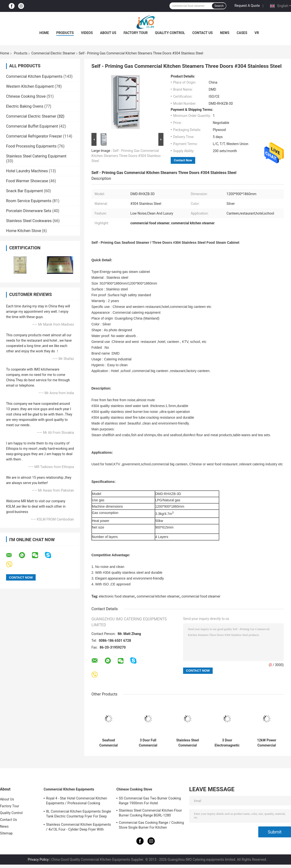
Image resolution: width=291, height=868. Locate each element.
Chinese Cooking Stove (26, 96)
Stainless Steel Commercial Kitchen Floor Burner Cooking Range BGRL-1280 (150, 813)
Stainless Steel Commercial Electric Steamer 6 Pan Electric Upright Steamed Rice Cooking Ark (188, 743)
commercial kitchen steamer (158, 596)
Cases (242, 33)
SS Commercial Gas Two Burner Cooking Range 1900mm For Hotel (150, 801)
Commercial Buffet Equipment (32, 126)
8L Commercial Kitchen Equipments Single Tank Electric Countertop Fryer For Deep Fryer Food (79, 815)
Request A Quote (247, 6)
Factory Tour (136, 33)
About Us (108, 33)
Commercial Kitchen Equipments (34, 76)
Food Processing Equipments (31, 146)
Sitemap (6, 833)
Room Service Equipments (29, 201)
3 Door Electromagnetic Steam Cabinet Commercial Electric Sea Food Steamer (227, 743)
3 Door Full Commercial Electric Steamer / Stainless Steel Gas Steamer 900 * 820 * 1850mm (148, 743)
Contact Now (183, 160)
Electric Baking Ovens (25, 106)
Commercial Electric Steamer (53, 53)
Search (219, 6)
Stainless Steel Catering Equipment (36, 156)
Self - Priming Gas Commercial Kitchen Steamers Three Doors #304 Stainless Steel (126, 156)
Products (65, 33)
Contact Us (202, 33)
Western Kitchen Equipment (30, 86)
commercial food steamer (201, 596)
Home (44, 33)
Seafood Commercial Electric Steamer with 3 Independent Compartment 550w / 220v (108, 743)
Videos (87, 33)
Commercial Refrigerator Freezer (34, 136)
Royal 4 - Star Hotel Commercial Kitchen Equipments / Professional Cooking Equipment (77, 801)
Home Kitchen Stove (24, 231)
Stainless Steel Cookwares (29, 221)
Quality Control (170, 33)
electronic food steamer (117, 596)
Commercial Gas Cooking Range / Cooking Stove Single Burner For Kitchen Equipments (151, 826)
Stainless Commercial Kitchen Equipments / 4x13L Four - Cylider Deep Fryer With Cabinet (79, 828)
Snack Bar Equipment (24, 191)
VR (257, 33)
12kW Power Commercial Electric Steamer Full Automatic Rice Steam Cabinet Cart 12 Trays (267, 743)
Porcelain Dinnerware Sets (29, 211)
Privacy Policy (38, 859)
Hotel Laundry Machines (27, 171)
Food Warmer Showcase (27, 181)
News (225, 33)
